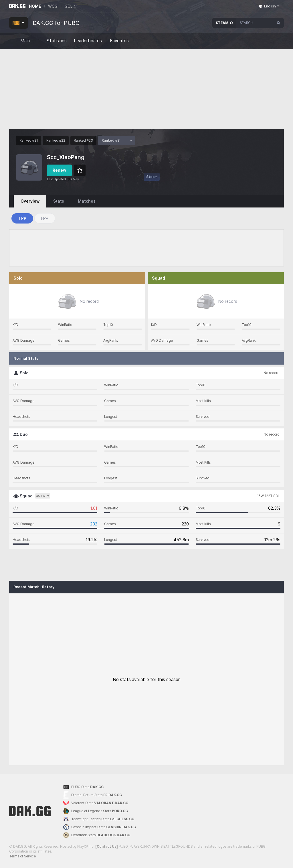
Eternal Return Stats (93, 795)
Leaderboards (88, 41)
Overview (30, 201)
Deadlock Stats (97, 835)
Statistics (57, 41)
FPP (45, 218)
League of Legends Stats (96, 811)
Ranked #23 (83, 141)
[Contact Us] (107, 847)
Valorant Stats (96, 803)
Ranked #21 (29, 141)
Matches (87, 201)
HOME (35, 6)
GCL (71, 6)
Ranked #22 (56, 141)
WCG (53, 6)
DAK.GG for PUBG (56, 23)
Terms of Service (22, 856)
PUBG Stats (83, 787)
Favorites (119, 41)
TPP (22, 218)
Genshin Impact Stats (100, 827)
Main (25, 41)
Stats (59, 201)
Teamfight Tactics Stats (99, 819)
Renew (59, 170)
